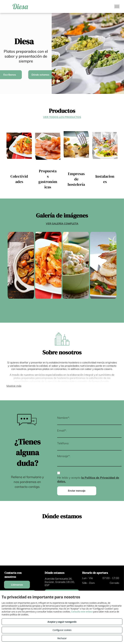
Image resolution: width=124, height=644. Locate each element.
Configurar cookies (62, 630)
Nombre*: (63, 418)
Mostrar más (14, 386)
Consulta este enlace (82, 612)
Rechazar (62, 638)
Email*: (62, 430)
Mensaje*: (64, 456)
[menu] (117, 6)
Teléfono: (63, 443)
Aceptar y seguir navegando (62, 622)
